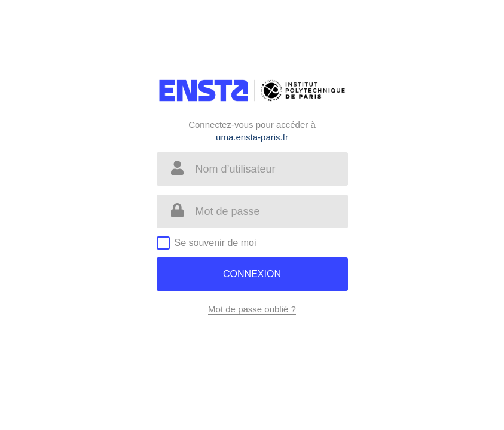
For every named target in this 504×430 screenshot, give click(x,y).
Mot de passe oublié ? (252, 309)
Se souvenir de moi (216, 243)
